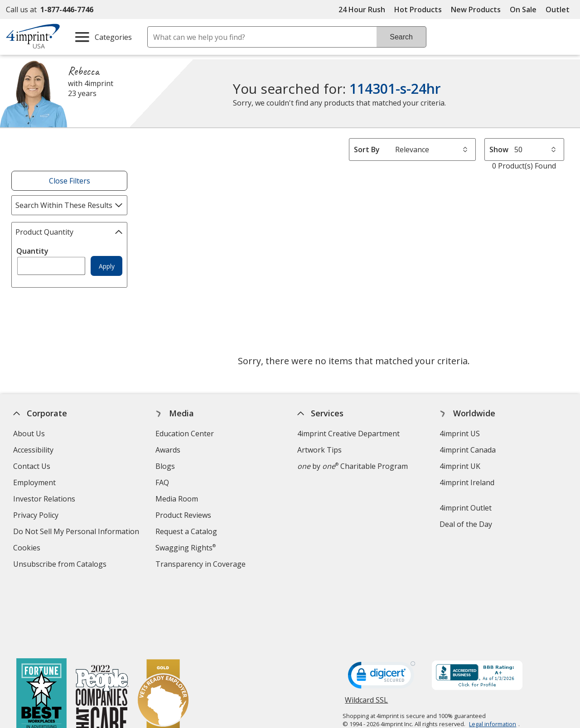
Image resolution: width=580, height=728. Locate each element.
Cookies (28, 549)
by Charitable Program (353, 466)
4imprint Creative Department (348, 434)
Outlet (560, 10)
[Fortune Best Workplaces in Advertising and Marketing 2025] (41, 634)
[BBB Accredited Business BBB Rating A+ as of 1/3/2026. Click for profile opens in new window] (477, 608)
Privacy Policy (37, 516)
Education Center (185, 434)
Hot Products (418, 10)
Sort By (367, 149)
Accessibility (33, 450)
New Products (476, 10)
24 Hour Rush (362, 10)
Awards (168, 450)
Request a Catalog (186, 531)
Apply (107, 266)
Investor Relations (45, 500)
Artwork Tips (319, 450)
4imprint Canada (468, 450)
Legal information (493, 656)
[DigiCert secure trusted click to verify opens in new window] (382, 610)
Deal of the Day (466, 524)
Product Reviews (183, 515)
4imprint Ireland (467, 482)
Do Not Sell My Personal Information (77, 533)
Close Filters (70, 181)
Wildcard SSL (366, 635)
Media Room (177, 499)
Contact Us (32, 466)
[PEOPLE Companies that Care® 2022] (102, 634)
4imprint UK (460, 466)
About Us (29, 434)
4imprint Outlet (466, 508)
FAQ (162, 482)
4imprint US (460, 434)
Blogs (165, 466)
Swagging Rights (186, 548)
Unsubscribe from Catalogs (61, 565)
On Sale (523, 10)
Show (499, 149)
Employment (34, 482)
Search (401, 37)
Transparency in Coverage (202, 565)
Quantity (32, 251)
